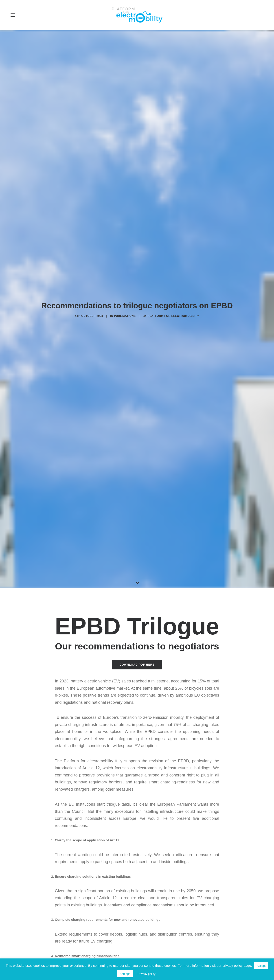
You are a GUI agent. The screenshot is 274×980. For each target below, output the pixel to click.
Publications (125, 302)
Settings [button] (125, 974)
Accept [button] (261, 966)
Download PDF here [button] (137, 637)
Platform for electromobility (173, 302)
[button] (13, 15)
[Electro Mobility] (137, 15)
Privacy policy (146, 974)
